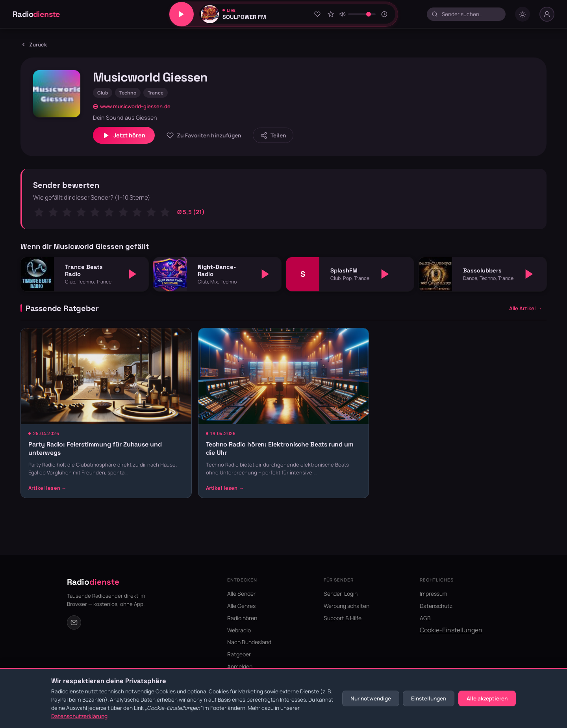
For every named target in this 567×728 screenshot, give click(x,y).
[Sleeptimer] (385, 14)
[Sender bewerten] (331, 14)
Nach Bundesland (249, 642)
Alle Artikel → (525, 308)
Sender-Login (341, 594)
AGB (425, 618)
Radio (36, 14)
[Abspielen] (133, 274)
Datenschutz (436, 606)
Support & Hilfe (343, 618)
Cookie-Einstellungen (451, 630)
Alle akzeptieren (487, 698)
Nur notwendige (371, 698)
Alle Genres (241, 606)
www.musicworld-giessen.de (132, 106)
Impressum (434, 594)
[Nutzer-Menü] (547, 14)
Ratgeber (239, 654)
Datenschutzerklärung (79, 716)
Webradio (239, 630)
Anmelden (240, 666)
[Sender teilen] (273, 135)
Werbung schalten (346, 606)
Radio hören (242, 618)
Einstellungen (429, 698)
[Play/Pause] (182, 14)
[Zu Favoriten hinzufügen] (317, 14)
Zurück (34, 44)
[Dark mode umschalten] (523, 14)
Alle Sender (241, 594)
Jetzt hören (124, 135)
